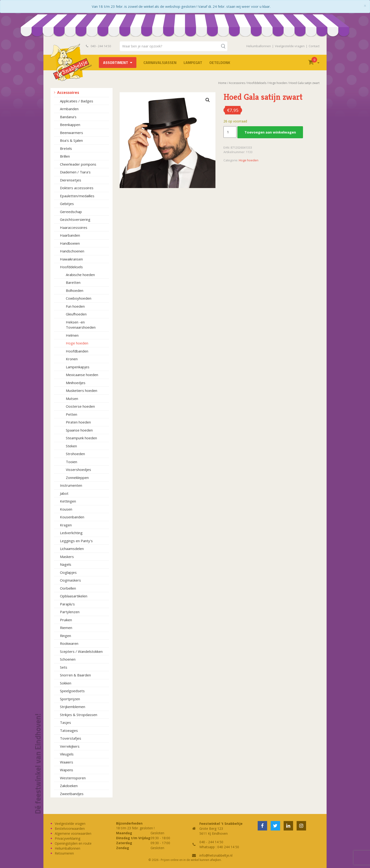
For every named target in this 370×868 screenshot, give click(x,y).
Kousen (66, 509)
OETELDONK (220, 63)
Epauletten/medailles (77, 196)
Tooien (71, 462)
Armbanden (69, 109)
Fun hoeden (75, 306)
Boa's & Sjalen (71, 140)
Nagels (66, 564)
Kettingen (68, 501)
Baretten (73, 282)
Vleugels (67, 754)
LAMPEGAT (193, 63)
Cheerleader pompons (78, 164)
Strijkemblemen (73, 707)
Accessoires (68, 92)
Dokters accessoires (77, 188)
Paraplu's (67, 604)
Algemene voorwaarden (73, 833)
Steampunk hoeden (81, 438)
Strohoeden (75, 454)
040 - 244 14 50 (98, 46)
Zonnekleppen (77, 478)
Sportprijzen (70, 699)
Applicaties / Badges (77, 101)
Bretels (66, 148)
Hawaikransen (71, 259)
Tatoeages (69, 730)
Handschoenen (72, 251)
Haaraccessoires (74, 227)
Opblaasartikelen (74, 596)
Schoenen (68, 659)
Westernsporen (73, 778)
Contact (314, 46)
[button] (208, 100)
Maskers (67, 557)
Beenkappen (70, 125)
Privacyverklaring (67, 838)
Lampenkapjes (78, 367)
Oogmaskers (70, 580)
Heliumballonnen (259, 46)
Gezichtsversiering (75, 219)
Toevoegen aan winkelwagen (270, 132)
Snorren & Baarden (75, 675)
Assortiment (116, 63)
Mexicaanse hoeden (82, 375)
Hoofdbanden (77, 351)
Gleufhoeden (76, 314)
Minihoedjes (76, 383)
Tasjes (65, 722)
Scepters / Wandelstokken (81, 651)
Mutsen (72, 398)
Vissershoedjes (78, 470)
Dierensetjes (71, 180)
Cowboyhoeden (79, 298)
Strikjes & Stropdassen (79, 715)
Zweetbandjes (72, 794)
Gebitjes (67, 204)
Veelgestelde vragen (290, 46)
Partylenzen (70, 612)
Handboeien (70, 243)
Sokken (66, 683)
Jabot (64, 493)
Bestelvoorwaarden (70, 828)
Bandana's (68, 117)
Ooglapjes (68, 572)
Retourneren (64, 853)
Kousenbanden (72, 517)
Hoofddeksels (71, 267)
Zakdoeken (69, 786)
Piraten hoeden (78, 422)
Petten (71, 414)
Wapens (67, 770)
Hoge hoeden (77, 343)
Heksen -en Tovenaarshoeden (81, 325)
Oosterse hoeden (80, 406)
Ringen (65, 636)
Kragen (66, 525)
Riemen (66, 628)
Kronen (72, 359)
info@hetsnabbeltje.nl (216, 855)
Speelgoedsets (72, 691)
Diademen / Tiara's (75, 172)
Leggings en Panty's (76, 541)
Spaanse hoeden (79, 430)
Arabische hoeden (80, 275)
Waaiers (67, 762)
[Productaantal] (230, 132)
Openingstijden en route (73, 843)
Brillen (65, 156)
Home (222, 83)
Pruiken (66, 620)
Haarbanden (70, 235)
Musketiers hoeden (82, 390)
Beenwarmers (71, 133)
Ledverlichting (71, 533)
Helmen (72, 335)
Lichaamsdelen (72, 549)
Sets (64, 667)
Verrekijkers (70, 746)
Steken (71, 446)
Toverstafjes (71, 738)
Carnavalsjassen (160, 63)
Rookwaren (69, 643)
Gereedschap (71, 212)
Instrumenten (71, 485)
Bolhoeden (75, 290)
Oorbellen (68, 588)
